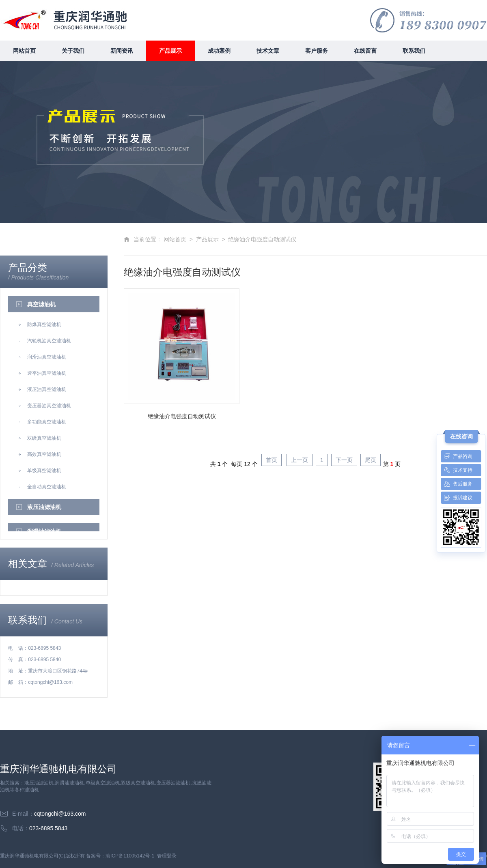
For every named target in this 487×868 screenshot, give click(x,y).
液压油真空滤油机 (41, 389)
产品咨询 (457, 456)
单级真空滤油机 (39, 471)
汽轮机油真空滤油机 (44, 341)
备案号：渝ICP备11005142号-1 (120, 856)
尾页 (371, 460)
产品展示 (170, 51)
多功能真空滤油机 (41, 422)
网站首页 (24, 51)
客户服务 (317, 51)
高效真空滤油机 (39, 454)
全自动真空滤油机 (41, 487)
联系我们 (414, 51)
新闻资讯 (122, 51)
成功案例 (219, 51)
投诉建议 (457, 498)
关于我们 (73, 51)
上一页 (300, 460)
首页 (272, 460)
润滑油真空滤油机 (41, 357)
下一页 (344, 460)
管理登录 (167, 856)
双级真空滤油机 (39, 438)
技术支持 (457, 470)
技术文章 (268, 51)
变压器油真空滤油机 (44, 406)
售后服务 (457, 484)
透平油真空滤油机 (41, 373)
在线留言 (365, 51)
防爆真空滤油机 (39, 324)
